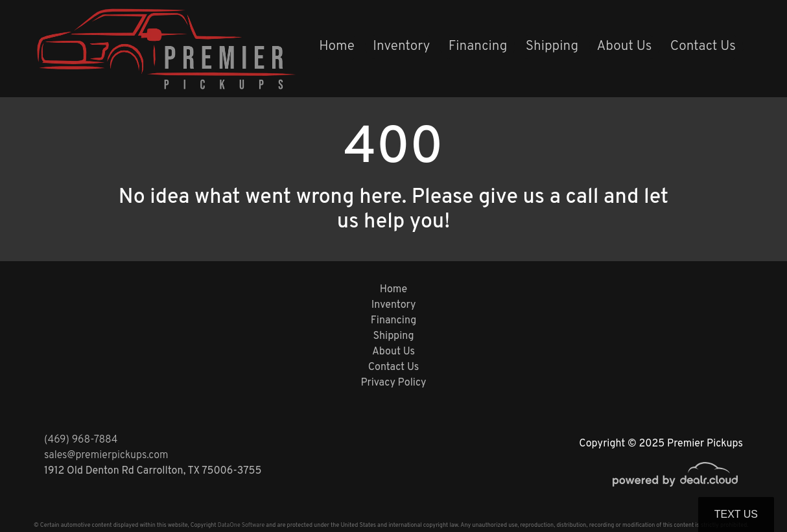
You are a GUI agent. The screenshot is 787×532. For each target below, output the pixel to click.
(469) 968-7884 (81, 440)
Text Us (736, 514)
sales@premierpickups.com (106, 456)
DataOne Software (241, 525)
